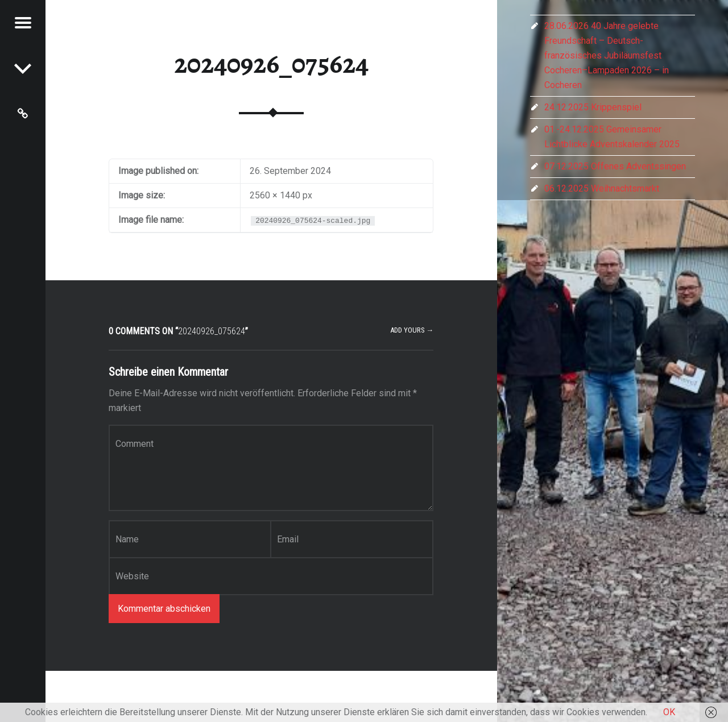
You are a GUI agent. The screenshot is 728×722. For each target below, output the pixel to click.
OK (669, 712)
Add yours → (412, 330)
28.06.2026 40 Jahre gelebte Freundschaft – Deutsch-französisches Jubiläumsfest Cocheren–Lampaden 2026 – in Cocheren (607, 55)
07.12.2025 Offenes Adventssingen (615, 166)
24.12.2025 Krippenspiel (593, 107)
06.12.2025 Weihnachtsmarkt (602, 188)
